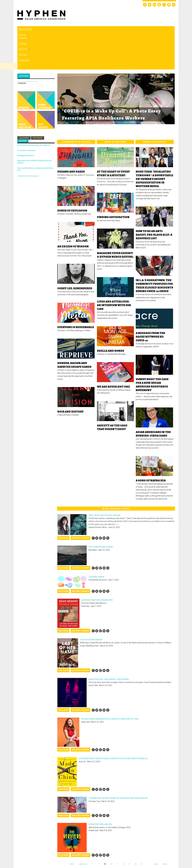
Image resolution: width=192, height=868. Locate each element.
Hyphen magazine (30, 855)
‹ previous (83, 827)
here (117, 487)
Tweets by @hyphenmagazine (28, 139)
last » (165, 827)
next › (156, 827)
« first (72, 827)
